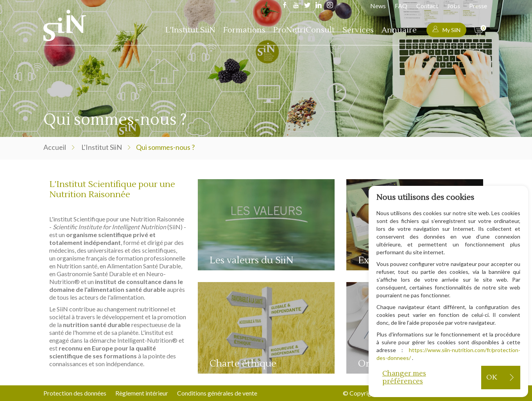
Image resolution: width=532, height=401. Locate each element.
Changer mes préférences (404, 377)
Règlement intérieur (142, 393)
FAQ (401, 6)
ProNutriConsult (304, 30)
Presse (478, 6)
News (378, 6)
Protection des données (75, 393)
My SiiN (446, 30)
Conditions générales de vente (217, 393)
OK (492, 377)
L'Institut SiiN (190, 30)
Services (358, 30)
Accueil (55, 147)
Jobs (454, 6)
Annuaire (399, 30)
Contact (427, 6)
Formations (244, 30)
